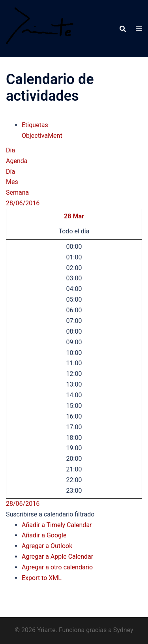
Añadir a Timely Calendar (57, 525)
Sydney (123, 630)
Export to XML (42, 578)
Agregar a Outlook (47, 546)
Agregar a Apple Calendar (57, 557)
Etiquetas (35, 125)
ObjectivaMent (42, 136)
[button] (50, 514)
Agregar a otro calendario (57, 567)
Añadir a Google (44, 535)
